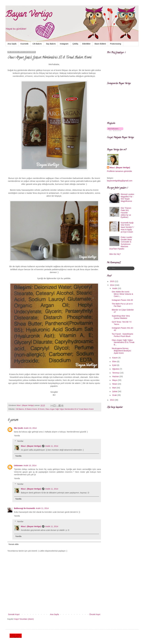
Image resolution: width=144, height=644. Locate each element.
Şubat (115, 391)
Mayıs (115, 380)
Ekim (115, 362)
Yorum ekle (13, 544)
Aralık (115, 288)
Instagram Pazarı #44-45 (122, 300)
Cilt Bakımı (37, 44)
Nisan (115, 384)
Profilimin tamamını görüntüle (119, 171)
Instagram (64, 44)
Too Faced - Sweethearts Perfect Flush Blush (122, 335)
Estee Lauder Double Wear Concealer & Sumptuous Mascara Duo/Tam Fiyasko (121, 243)
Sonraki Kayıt (14, 614)
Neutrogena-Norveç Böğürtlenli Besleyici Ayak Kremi (121, 351)
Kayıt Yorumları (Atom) (24, 619)
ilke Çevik (18, 428)
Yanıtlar (20, 441)
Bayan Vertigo (29, 15)
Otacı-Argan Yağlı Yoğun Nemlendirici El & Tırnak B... (123, 342)
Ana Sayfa (12, 44)
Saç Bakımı (51, 44)
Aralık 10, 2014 (30, 428)
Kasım (115, 358)
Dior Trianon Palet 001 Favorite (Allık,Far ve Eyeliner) (126, 213)
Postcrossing (115, 44)
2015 (112, 281)
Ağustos (116, 369)
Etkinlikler (86, 44)
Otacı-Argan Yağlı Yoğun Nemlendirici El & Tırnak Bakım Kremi (69, 409)
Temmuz (116, 373)
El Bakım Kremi (31, 409)
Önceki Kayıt (95, 614)
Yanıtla (17, 436)
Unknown (18, 466)
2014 (112, 285)
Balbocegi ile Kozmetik (24, 508)
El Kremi (41, 409)
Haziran (116, 376)
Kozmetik (25, 44)
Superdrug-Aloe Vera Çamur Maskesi (121, 317)
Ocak (115, 395)
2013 (112, 400)
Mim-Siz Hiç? (115, 254)
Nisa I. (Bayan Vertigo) (31, 446)
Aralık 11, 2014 (52, 446)
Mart (114, 388)
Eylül (115, 365)
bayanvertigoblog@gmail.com (120, 181)
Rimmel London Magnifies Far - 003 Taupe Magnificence (127, 198)
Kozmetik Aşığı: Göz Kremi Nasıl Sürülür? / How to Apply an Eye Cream (127, 227)
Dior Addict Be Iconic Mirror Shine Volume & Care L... (122, 294)
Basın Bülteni (100, 44)
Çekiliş (75, 44)
